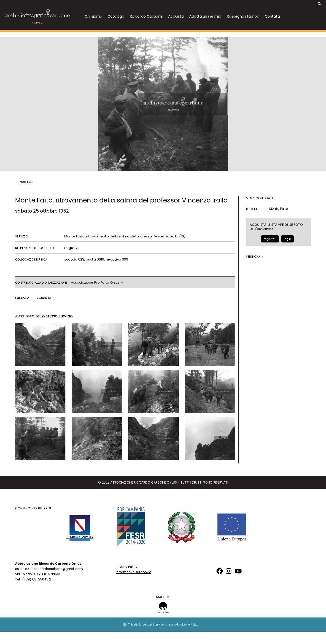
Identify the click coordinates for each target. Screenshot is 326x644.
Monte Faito (279, 209)
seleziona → (24, 298)
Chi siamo (93, 16)
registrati (270, 239)
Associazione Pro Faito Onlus (95, 282)
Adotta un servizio (205, 16)
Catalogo (116, 16)
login (287, 239)
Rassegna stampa (243, 16)
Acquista (176, 16)
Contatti (272, 16)
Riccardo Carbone (146, 16)
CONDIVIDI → (46, 298)
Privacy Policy (127, 567)
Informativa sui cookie (133, 572)
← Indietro (24, 182)
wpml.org (164, 625)
